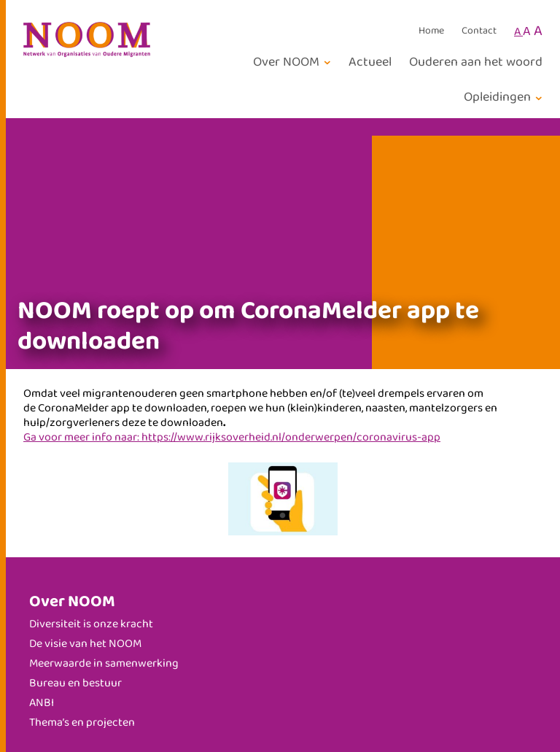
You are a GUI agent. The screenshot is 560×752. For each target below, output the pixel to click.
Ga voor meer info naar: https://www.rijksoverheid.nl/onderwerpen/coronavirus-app (232, 437)
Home (431, 31)
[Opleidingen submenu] (505, 97)
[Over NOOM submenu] (294, 62)
